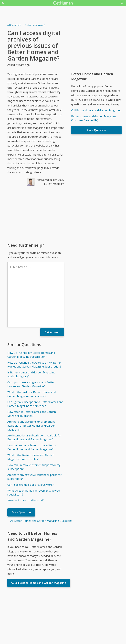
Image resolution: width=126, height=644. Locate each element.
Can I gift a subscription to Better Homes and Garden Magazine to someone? (35, 356)
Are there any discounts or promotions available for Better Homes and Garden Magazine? (31, 377)
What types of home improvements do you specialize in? (34, 444)
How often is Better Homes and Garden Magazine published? (32, 366)
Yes (70, 612)
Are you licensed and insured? (26, 452)
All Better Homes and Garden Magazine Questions (41, 473)
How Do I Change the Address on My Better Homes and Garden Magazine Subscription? (34, 316)
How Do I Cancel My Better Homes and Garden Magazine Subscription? (31, 306)
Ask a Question (21, 464)
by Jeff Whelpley (54, 184)
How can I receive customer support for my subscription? (34, 419)
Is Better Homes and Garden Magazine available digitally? (31, 326)
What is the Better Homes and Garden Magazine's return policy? (31, 409)
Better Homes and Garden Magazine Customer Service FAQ (94, 118)
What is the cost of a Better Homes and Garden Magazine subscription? (31, 346)
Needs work (82, 612)
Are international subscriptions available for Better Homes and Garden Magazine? (35, 389)
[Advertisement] (36, 214)
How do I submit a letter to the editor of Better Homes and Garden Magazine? (32, 399)
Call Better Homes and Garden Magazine (96, 110)
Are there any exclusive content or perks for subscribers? (34, 429)
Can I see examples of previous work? (31, 436)
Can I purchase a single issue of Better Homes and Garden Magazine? (31, 336)
